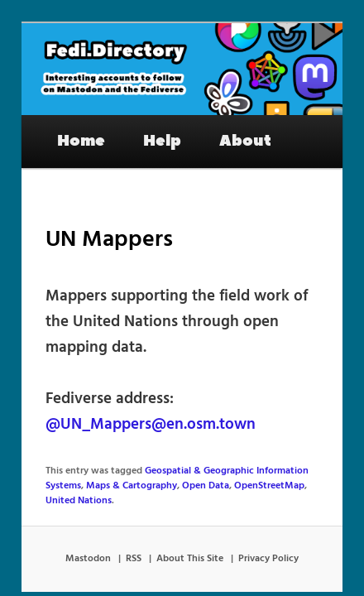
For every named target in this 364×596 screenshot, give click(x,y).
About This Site (190, 533)
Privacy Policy (268, 533)
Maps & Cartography (73, 474)
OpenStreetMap (211, 474)
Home (63, 130)
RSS (134, 533)
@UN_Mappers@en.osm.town (132, 414)
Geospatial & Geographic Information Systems (227, 459)
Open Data (147, 474)
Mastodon (88, 533)
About (227, 130)
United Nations (284, 474)
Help (144, 130)
